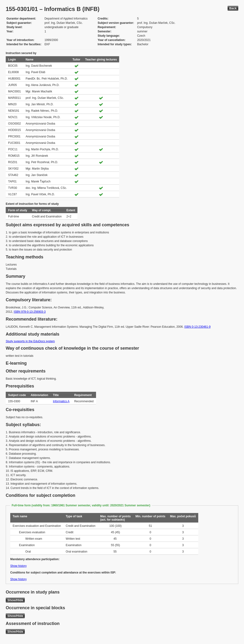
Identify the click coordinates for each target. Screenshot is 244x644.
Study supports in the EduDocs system (30, 341)
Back (233, 8)
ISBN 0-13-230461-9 (198, 327)
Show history (18, 566)
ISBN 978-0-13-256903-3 (30, 312)
